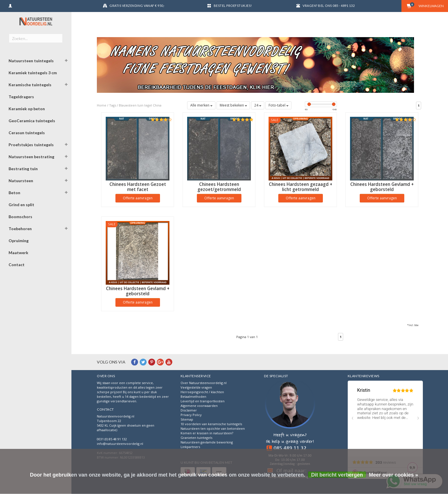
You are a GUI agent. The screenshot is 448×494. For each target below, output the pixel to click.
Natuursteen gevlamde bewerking (207, 442)
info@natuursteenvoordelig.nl (120, 444)
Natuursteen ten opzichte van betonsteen (213, 428)
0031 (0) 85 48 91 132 (112, 439)
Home (102, 105)
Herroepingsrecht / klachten (202, 392)
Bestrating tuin (23, 169)
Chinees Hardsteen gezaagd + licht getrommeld (301, 187)
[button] (66, 61)
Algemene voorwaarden (199, 406)
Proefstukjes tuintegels (31, 145)
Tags (113, 105)
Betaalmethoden (193, 396)
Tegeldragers (21, 97)
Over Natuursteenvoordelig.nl (204, 383)
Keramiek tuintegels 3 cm (33, 73)
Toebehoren (20, 229)
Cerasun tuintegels (27, 133)
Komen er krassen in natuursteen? (207, 433)
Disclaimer (189, 410)
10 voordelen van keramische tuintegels (211, 424)
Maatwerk (18, 253)
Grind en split (21, 205)
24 (258, 105)
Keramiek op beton (27, 109)
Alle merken (201, 105)
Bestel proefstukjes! (233, 6)
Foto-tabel (278, 105)
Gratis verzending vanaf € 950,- (137, 6)
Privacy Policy (191, 415)
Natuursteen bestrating (31, 157)
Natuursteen (21, 181)
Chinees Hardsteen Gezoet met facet (138, 187)
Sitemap (187, 419)
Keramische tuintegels (30, 85)
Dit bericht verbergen (337, 475)
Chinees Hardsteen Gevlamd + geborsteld (382, 187)
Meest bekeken (233, 105)
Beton (14, 193)
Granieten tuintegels (196, 438)
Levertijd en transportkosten (203, 401)
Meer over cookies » (393, 475)
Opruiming (19, 241)
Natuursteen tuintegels (31, 61)
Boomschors (20, 217)
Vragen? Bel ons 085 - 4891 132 (329, 6)
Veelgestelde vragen (196, 387)
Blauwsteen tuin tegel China (140, 105)
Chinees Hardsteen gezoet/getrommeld (219, 187)
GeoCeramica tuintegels (32, 121)
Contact (17, 265)
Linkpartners (190, 447)
